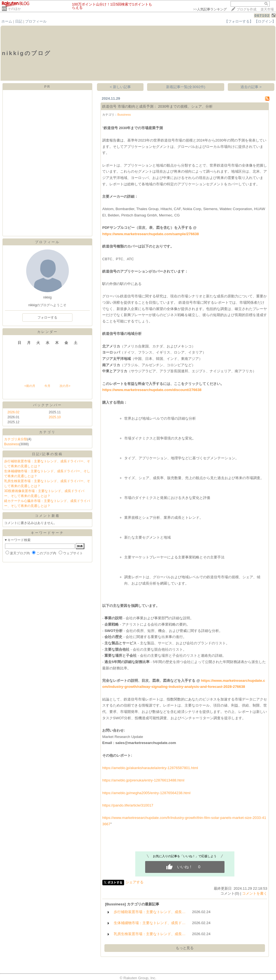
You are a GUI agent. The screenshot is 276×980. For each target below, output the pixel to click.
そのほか (14, 9)
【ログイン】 (265, 21)
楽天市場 (267, 9)
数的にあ (185, 699)
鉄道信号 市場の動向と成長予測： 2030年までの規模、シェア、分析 (157, 106)
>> (210, 9)
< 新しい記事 (121, 87)
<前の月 (30, 386)
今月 (47, 386)
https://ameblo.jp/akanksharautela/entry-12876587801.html (150, 768)
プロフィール (36, 21)
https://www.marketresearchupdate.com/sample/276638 (151, 234)
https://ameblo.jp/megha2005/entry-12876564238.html (146, 793)
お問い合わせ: (113, 730)
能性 (156, 718)
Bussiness (12, 444)
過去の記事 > (251, 87)
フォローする (47, 317)
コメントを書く (255, 893)
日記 (19, 21)
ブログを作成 (247, 9)
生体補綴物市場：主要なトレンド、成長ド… (150, 923)
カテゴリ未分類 (16, 439)
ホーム (7, 21)
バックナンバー (48, 405)
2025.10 (55, 417)
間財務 (232, 662)
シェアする (135, 882)
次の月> (65, 386)
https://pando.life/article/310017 (128, 805)
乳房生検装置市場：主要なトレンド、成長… (150, 934)
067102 (262, 16)
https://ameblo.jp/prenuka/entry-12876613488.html (143, 780)
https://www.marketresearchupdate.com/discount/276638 (152, 390)
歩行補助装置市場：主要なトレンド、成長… (150, 912)
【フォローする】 (239, 21)
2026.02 (13, 412)
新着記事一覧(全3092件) (186, 87)
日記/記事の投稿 (47, 454)
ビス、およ (174, 643)
